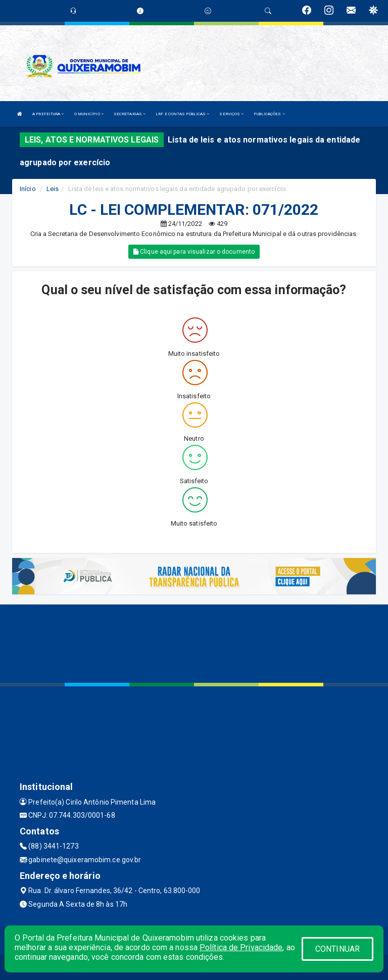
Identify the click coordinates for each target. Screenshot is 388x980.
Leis (53, 189)
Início (28, 189)
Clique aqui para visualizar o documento (194, 252)
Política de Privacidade (241, 947)
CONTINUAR (337, 949)
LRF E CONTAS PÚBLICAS (182, 114)
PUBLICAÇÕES (269, 114)
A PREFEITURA (48, 114)
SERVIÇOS (231, 114)
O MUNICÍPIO (89, 114)
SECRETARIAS (130, 114)
